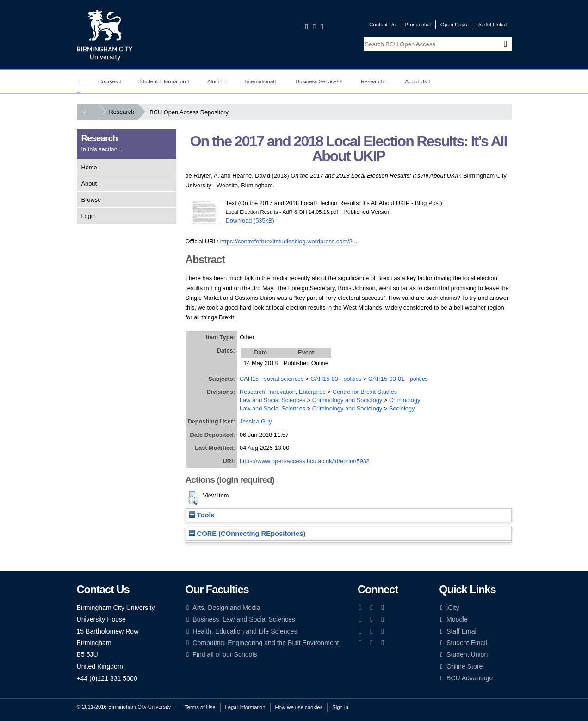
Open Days (454, 25)
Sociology (402, 408)
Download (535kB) (250, 221)
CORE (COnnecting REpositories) (247, 534)
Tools (202, 515)
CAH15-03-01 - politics (398, 379)
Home (89, 167)
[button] (193, 498)
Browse (91, 200)
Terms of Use (200, 707)
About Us (418, 81)
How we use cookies (299, 707)
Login (89, 216)
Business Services (319, 81)
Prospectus (418, 25)
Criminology (405, 400)
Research (374, 81)
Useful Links (492, 25)
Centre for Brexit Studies (365, 392)
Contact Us (382, 25)
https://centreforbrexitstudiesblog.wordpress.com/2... (289, 241)
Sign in (340, 707)
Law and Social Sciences (272, 400)
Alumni (217, 81)
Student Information (164, 81)
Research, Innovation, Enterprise (283, 392)
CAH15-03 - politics (336, 379)
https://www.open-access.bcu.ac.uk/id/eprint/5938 (305, 461)
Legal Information (245, 707)
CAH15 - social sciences (272, 379)
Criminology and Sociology (347, 400)
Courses (109, 81)
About (89, 183)
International (261, 81)
